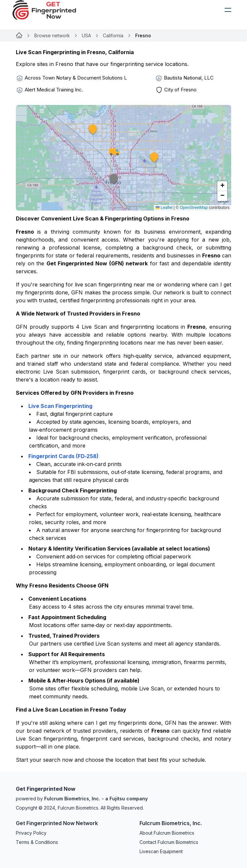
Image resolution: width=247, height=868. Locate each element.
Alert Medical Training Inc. (54, 90)
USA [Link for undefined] (86, 35)
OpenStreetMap (194, 208)
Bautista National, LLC (189, 78)
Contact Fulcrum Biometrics (169, 842)
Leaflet (164, 208)
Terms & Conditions (37, 842)
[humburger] (228, 10)
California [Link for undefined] (113, 35)
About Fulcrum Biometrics (167, 833)
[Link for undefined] (19, 36)
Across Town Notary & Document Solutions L (76, 78)
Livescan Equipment (161, 851)
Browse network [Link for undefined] (52, 35)
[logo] (49, 10)
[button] (93, 133)
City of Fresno (180, 90)
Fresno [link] (143, 35)
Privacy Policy (31, 833)
